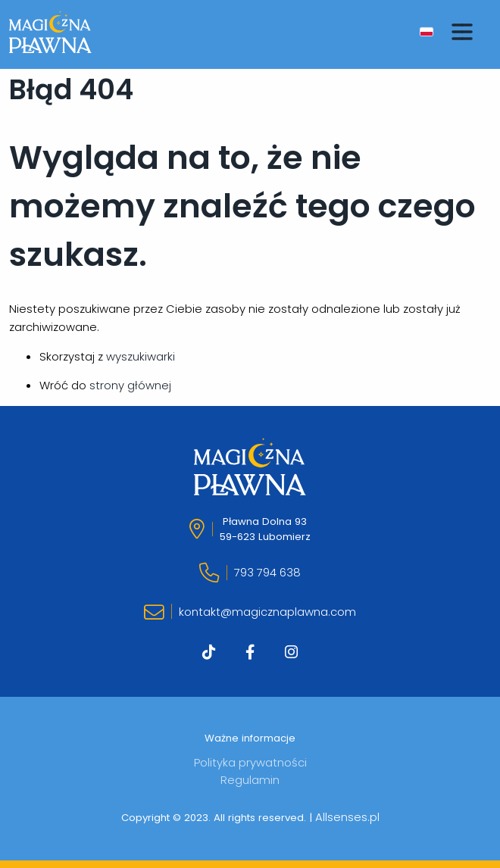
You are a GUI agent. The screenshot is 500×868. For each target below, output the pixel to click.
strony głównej (130, 385)
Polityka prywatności (250, 762)
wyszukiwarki (141, 356)
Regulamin (250, 780)
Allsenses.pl (347, 817)
